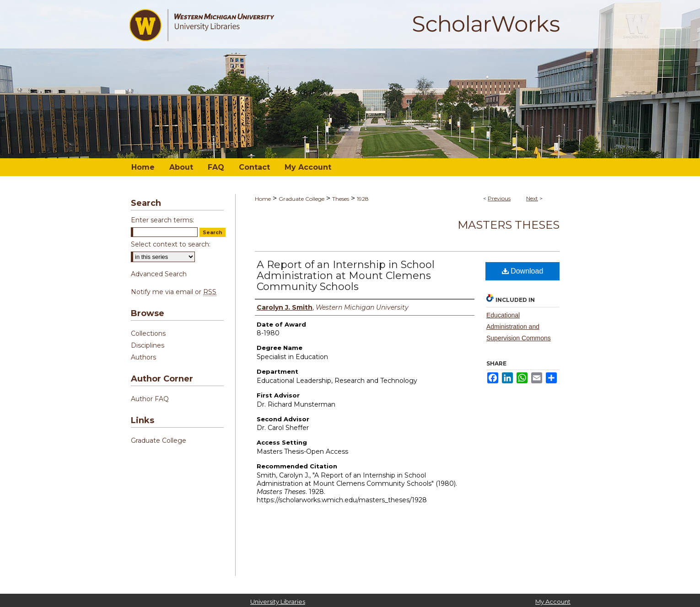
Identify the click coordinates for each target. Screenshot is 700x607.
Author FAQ (150, 399)
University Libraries (278, 602)
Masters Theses (509, 225)
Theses (341, 199)
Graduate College (302, 199)
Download (523, 271)
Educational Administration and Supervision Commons (519, 327)
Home (263, 199)
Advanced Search (159, 274)
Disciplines (148, 345)
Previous (499, 198)
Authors (143, 357)
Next (532, 198)
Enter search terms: (162, 220)
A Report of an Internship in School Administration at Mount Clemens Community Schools (346, 276)
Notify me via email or (174, 292)
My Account (553, 602)
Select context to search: (171, 244)
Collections (148, 333)
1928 (363, 199)
